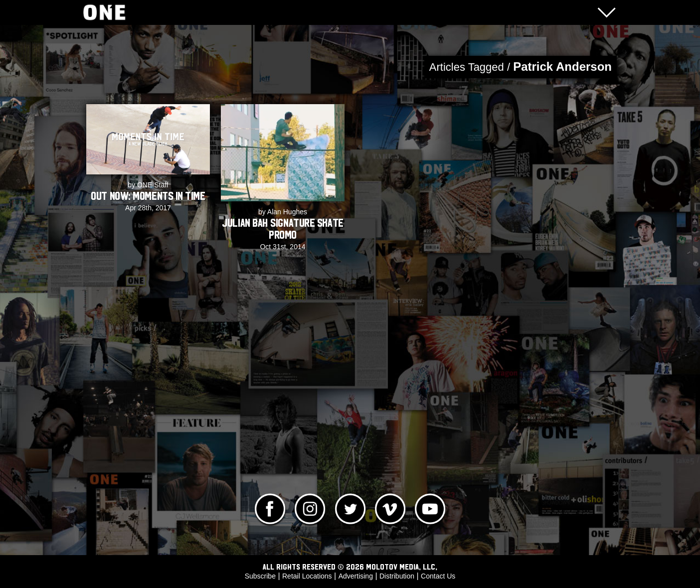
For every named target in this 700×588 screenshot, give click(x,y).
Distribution (397, 576)
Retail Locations (307, 576)
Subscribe (260, 576)
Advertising (356, 576)
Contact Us (438, 576)
